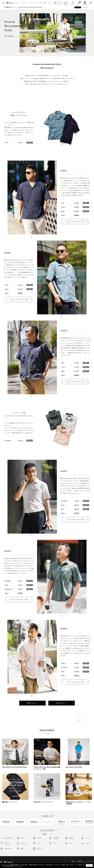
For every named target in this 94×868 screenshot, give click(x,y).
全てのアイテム (9, 838)
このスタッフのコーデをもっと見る (75, 222)
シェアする (85, 7)
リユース (42, 849)
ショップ (50, 3)
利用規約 (73, 861)
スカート (56, 843)
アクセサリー (8, 849)
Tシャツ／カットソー (8, 843)
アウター (39, 838)
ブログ (40, 3)
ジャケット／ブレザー (57, 838)
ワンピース (24, 843)
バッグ (71, 843)
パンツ (39, 843)
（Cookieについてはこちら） (31, 866)
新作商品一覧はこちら (62, 703)
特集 (45, 3)
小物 (22, 849)
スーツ (23, 838)
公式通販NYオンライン (10, 7)
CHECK (30, 143)
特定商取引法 (80, 861)
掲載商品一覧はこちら (32, 703)
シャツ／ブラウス (72, 838)
